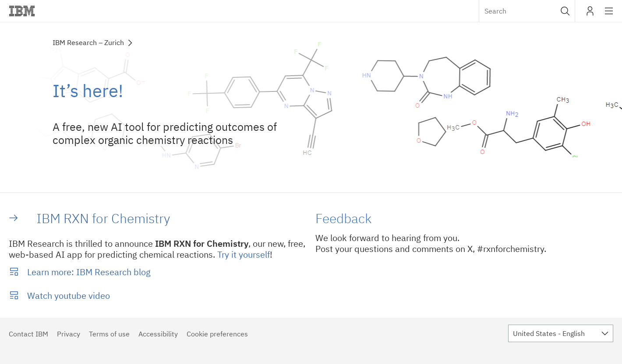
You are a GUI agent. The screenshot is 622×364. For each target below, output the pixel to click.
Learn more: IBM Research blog (89, 272)
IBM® (22, 11)
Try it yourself (244, 254)
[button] (565, 11)
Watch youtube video (69, 296)
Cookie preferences (217, 334)
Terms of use (109, 334)
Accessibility (158, 334)
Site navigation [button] (609, 15)
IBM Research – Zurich (88, 42)
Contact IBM (28, 334)
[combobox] (527, 11)
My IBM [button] (590, 14)
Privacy (69, 334)
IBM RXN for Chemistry (103, 218)
